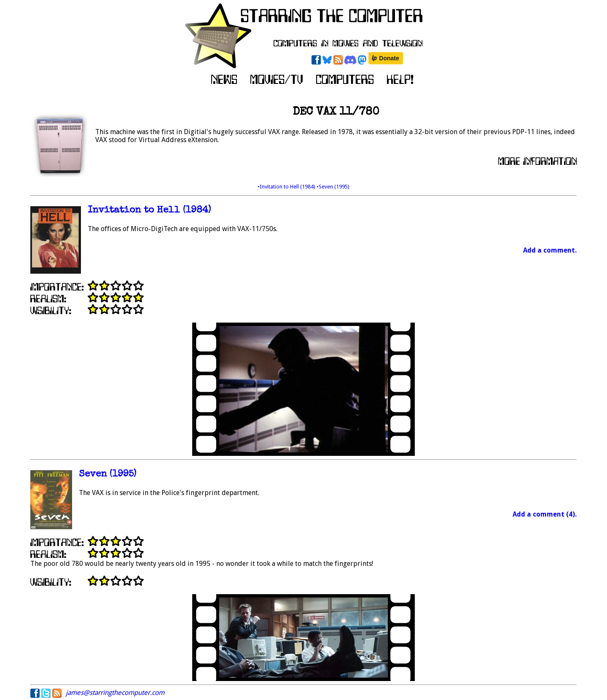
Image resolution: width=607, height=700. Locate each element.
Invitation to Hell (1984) (149, 211)
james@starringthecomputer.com (115, 693)
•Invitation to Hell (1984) (287, 187)
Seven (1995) (107, 475)
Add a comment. (550, 250)
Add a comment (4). (545, 514)
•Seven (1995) (333, 187)
